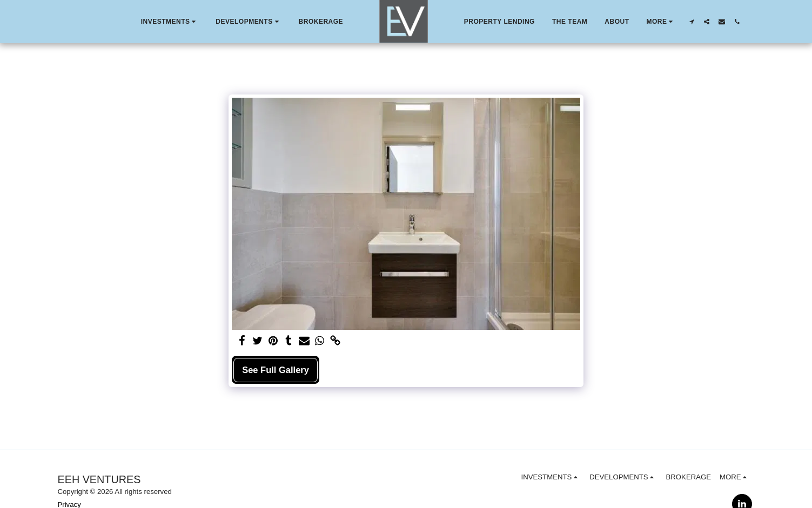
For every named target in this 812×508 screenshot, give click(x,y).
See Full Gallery (276, 370)
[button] (170, 22)
